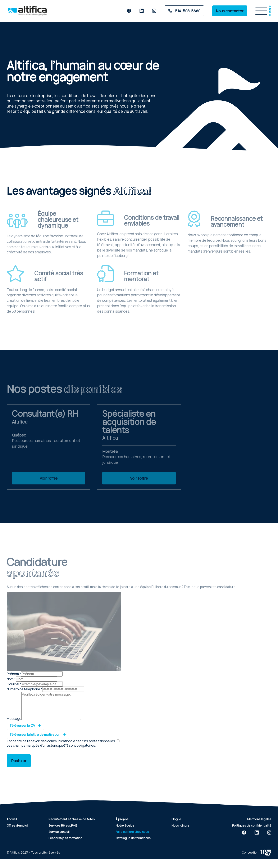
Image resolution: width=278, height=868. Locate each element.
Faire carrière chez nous (132, 832)
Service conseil (59, 832)
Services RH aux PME (63, 825)
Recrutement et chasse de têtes (72, 819)
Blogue (176, 819)
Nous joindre (180, 825)
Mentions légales (259, 819)
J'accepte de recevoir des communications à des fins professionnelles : (62, 741)
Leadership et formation (65, 838)
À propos (122, 819)
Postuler (19, 761)
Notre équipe (125, 825)
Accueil (12, 819)
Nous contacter (230, 11)
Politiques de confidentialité (252, 825)
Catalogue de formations (133, 838)
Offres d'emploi (17, 825)
